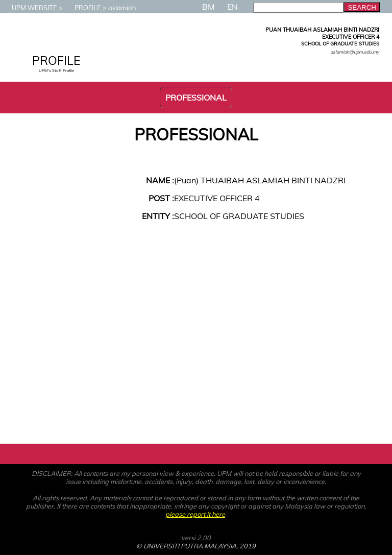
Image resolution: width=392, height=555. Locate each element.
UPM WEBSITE (29, 8)
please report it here (195, 514)
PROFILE (83, 8)
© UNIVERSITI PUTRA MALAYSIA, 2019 (196, 546)
